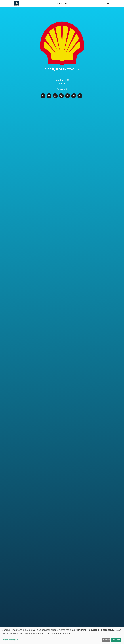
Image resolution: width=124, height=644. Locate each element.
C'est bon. (116, 640)
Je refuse (106, 640)
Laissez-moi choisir (10, 640)
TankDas (61, 4)
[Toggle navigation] (108, 4)
